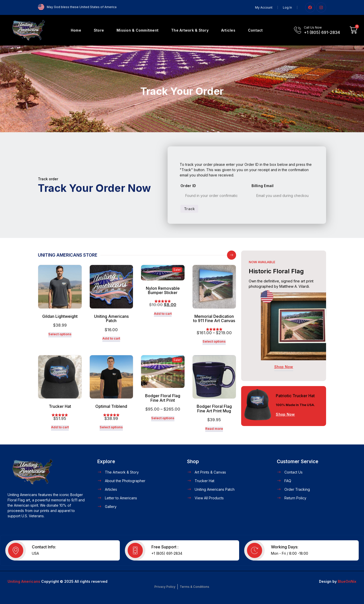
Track (189, 223)
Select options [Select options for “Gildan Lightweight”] (60, 334)
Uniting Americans (24, 581)
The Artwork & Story (190, 30)
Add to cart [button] (111, 338)
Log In (287, 7)
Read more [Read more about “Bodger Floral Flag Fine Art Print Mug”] (214, 429)
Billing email (263, 200)
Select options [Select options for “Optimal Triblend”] (111, 427)
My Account (264, 7)
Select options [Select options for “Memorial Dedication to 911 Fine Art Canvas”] (214, 341)
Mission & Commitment (138, 30)
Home (76, 30)
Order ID (188, 200)
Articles (228, 30)
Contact (255, 30)
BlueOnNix (347, 581)
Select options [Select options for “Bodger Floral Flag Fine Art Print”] (163, 418)
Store (99, 30)
